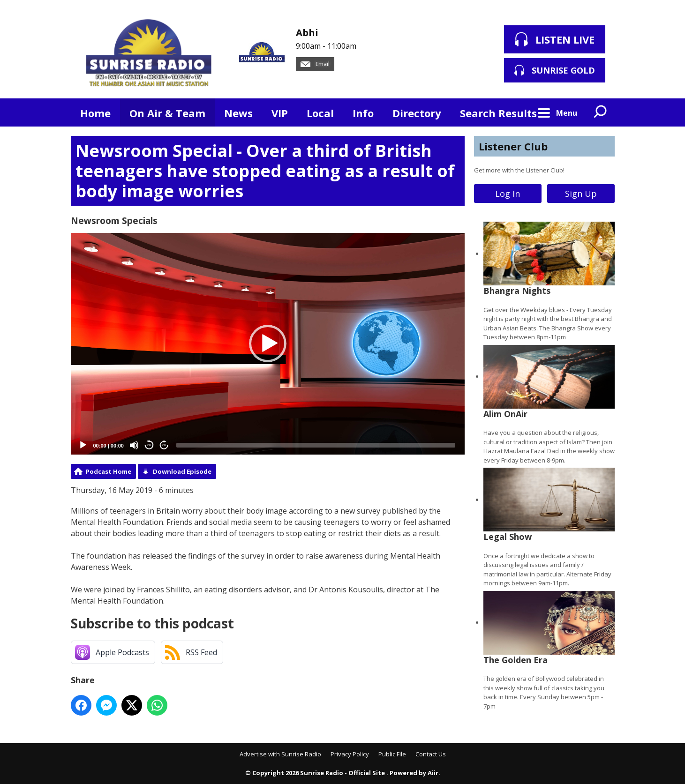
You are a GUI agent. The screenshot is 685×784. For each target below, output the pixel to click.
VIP (280, 113)
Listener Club (513, 146)
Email (315, 64)
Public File (392, 754)
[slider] (316, 445)
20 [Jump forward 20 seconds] (164, 445)
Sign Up (581, 194)
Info (363, 113)
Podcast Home (109, 471)
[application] (268, 344)
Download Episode (182, 471)
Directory (417, 113)
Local (320, 113)
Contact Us (431, 754)
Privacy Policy (350, 754)
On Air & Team (167, 113)
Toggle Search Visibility (601, 112)
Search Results (498, 113)
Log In (508, 194)
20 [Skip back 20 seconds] (149, 445)
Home (95, 113)
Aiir (433, 773)
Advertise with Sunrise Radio (280, 754)
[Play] (83, 445)
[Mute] (134, 445)
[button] (268, 343)
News (238, 113)
